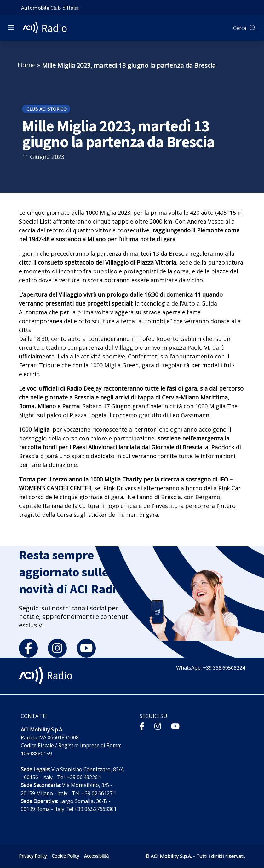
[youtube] (86, 648)
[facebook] (28, 648)
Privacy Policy (33, 856)
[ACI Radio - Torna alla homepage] (47, 28)
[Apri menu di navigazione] (11, 27)
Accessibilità (96, 856)
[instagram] (57, 648)
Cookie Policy (65, 856)
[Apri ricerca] (253, 28)
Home (27, 65)
